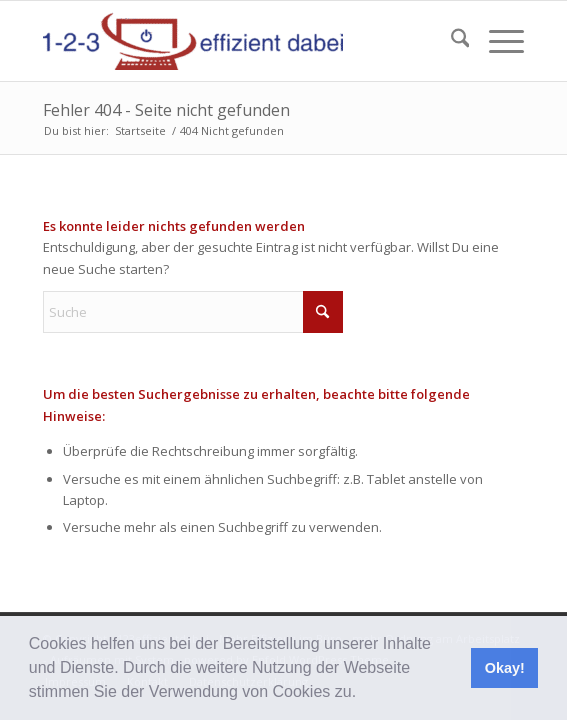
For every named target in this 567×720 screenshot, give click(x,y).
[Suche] (450, 41)
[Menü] (496, 41)
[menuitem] (450, 41)
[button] (364, 694)
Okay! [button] (505, 668)
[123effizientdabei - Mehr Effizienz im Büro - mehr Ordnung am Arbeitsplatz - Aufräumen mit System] (236, 41)
